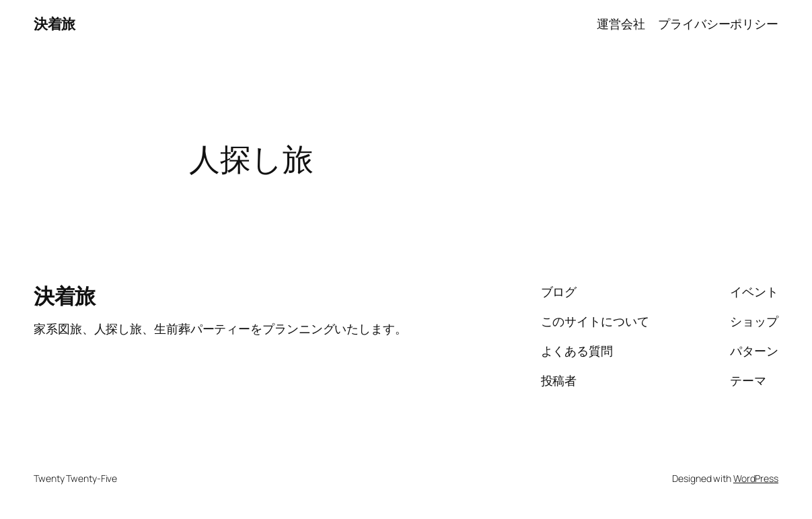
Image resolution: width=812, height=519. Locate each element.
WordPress (756, 478)
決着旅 (54, 23)
